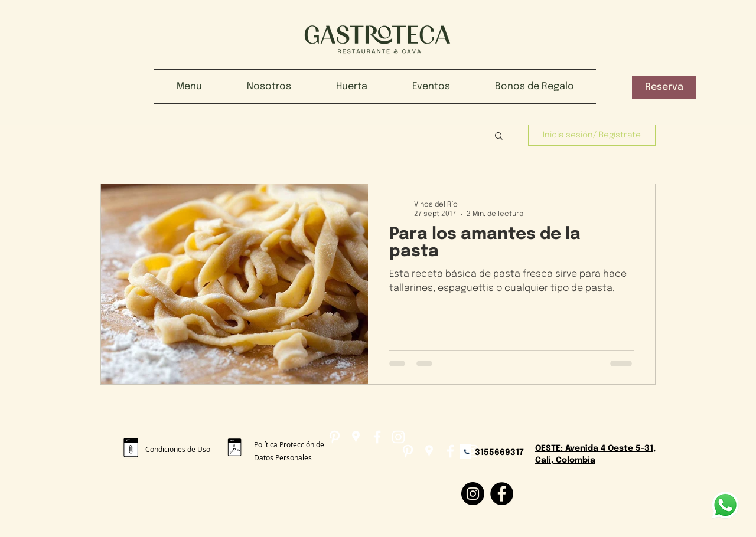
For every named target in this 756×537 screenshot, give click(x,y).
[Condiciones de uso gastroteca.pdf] (131, 449)
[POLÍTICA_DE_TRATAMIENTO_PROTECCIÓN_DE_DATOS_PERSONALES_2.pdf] (234, 449)
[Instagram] (473, 494)
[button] (664, 87)
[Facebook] (502, 494)
